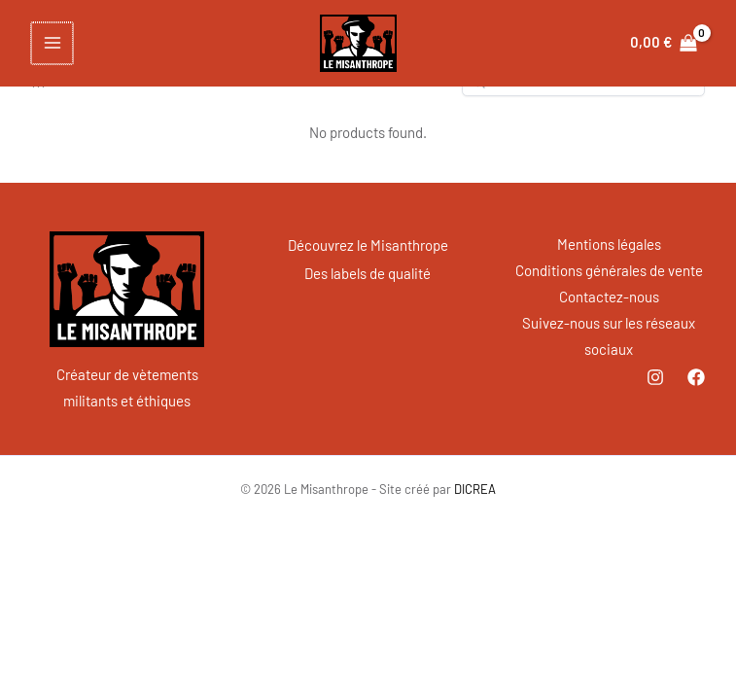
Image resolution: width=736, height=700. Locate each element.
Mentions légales (609, 244)
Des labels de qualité (368, 270)
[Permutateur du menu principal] (51, 44)
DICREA (475, 489)
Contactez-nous (609, 297)
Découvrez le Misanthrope (368, 244)
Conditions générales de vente (609, 270)
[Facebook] (696, 377)
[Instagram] (655, 377)
